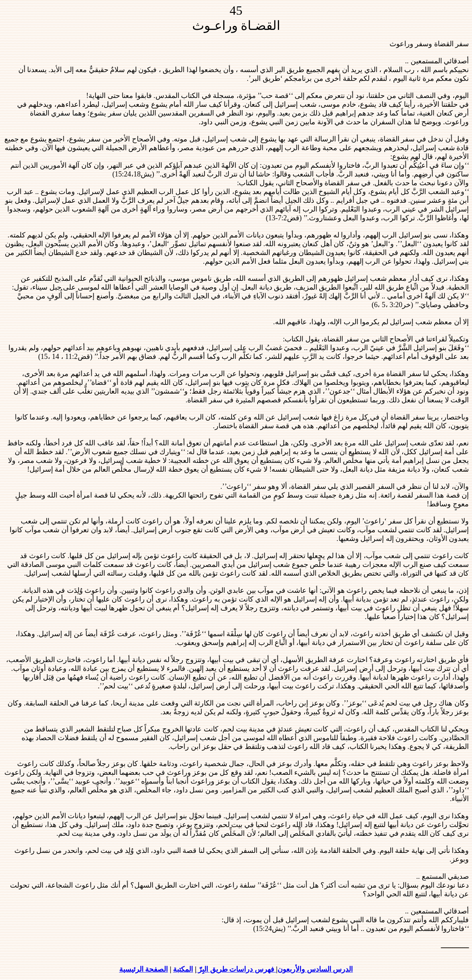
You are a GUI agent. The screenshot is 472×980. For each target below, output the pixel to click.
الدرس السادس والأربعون (315, 969)
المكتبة (183, 969)
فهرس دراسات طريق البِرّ (236, 969)
